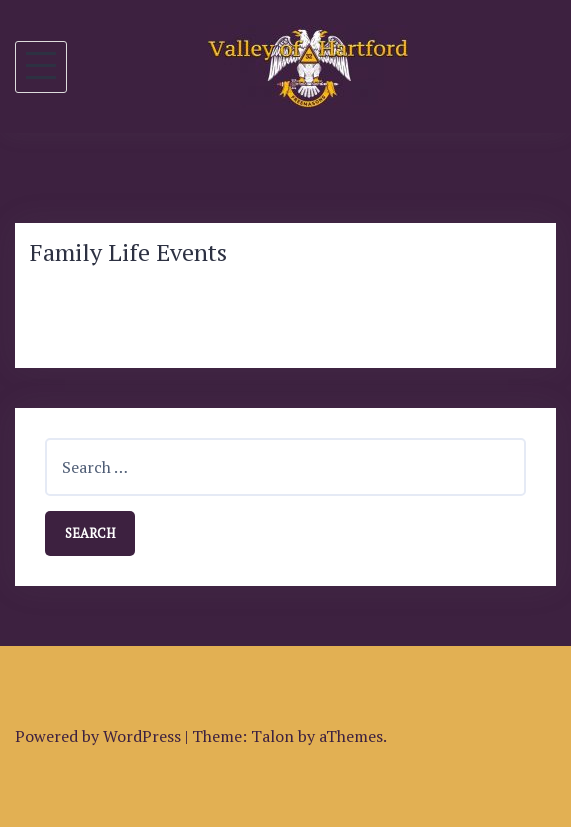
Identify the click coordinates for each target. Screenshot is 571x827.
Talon (272, 736)
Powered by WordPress (98, 736)
